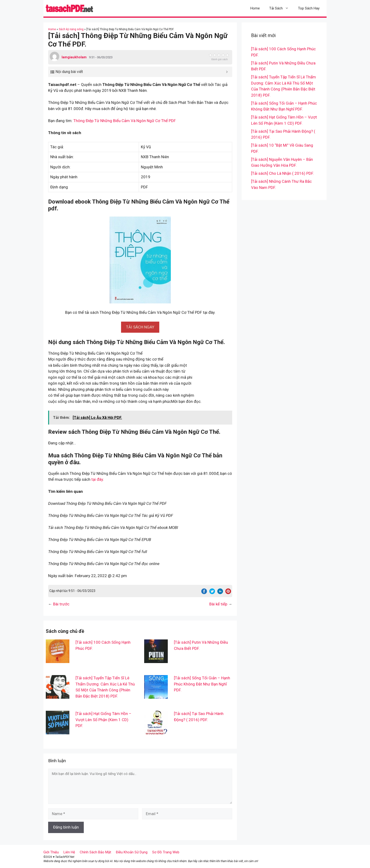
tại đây (97, 479)
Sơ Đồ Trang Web (166, 852)
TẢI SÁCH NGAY (140, 327)
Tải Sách (281, 8)
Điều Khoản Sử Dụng (132, 852)
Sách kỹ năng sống (71, 29)
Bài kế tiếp (218, 604)
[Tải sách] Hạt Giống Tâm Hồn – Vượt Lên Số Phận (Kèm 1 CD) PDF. (103, 720)
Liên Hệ (69, 852)
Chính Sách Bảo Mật (95, 852)
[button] (140, 327)
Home (255, 8)
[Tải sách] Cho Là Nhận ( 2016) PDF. (282, 173)
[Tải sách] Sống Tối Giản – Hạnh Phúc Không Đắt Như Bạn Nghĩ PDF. (202, 684)
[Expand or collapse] (227, 72)
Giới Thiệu (51, 852)
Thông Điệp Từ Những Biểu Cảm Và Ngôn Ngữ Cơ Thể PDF (125, 121)
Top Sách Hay (309, 8)
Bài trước (61, 604)
